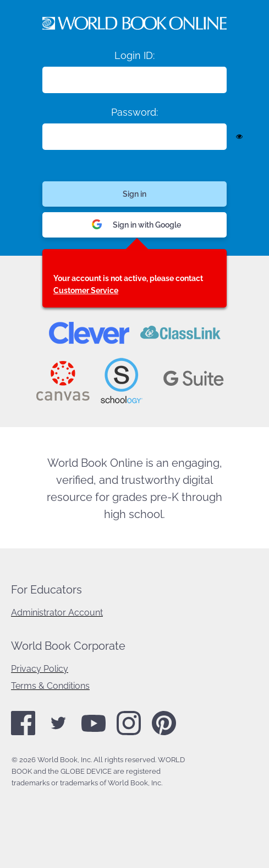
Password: (134, 112)
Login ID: (134, 55)
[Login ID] (134, 80)
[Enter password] (134, 137)
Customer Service (86, 290)
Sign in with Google (136, 225)
